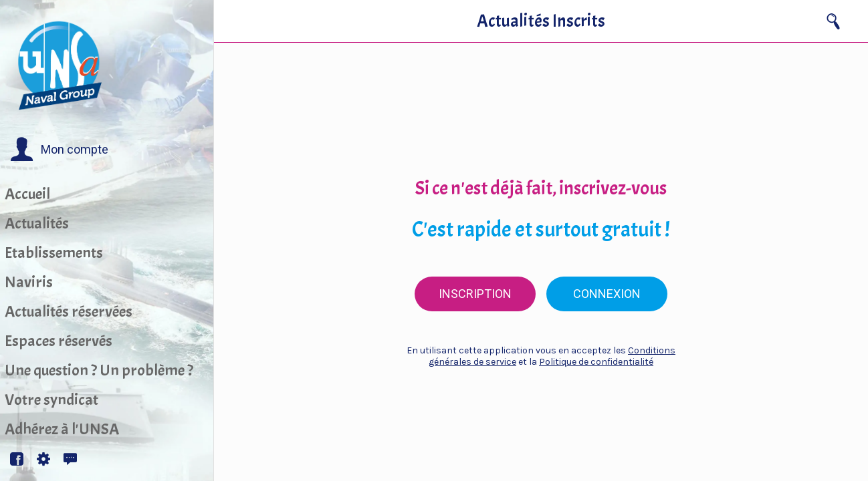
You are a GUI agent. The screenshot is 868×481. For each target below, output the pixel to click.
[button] (59, 150)
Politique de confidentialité (596, 362)
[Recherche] (833, 21)
